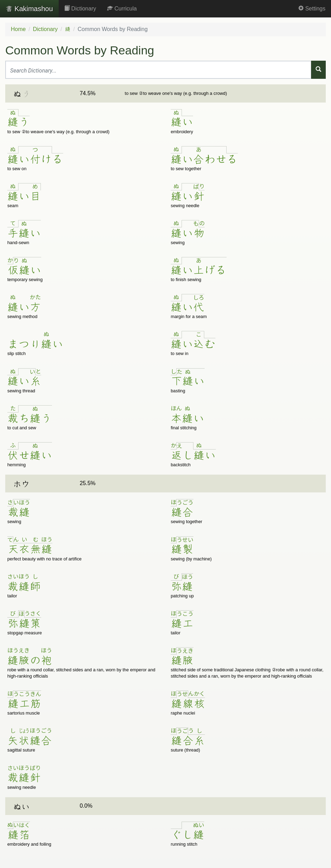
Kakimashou (29, 9)
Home (18, 29)
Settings (312, 9)
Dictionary (80, 9)
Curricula (122, 9)
